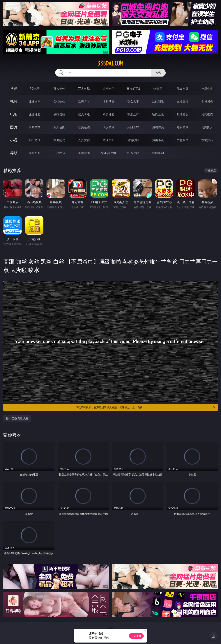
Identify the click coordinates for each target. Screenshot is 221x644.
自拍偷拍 (59, 101)
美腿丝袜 (133, 127)
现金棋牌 (183, 89)
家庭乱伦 (59, 140)
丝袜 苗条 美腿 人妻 (17, 418)
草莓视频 (84, 153)
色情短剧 (158, 153)
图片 (14, 127)
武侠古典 (109, 140)
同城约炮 (35, 153)
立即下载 (136, 636)
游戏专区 (109, 89)
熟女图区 (183, 127)
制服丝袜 (133, 114)
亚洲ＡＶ (35, 101)
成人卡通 (84, 114)
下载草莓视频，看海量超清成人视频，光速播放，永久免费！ (146, 407)
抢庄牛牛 (207, 89)
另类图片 (207, 127)
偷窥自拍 (35, 127)
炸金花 (158, 89)
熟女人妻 (133, 101)
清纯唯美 (158, 127)
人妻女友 (84, 140)
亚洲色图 (59, 127)
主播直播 (183, 101)
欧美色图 (84, 127)
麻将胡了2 (133, 89)
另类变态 (207, 114)
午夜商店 (59, 153)
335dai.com (110, 63)
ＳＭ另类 (207, 101)
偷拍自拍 (59, 114)
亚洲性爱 (35, 114)
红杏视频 (133, 153)
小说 (14, 140)
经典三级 (158, 114)
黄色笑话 (183, 140)
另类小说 (158, 140)
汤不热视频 (109, 153)
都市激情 (35, 140)
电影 (14, 114)
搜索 (158, 73)
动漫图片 (109, 127)
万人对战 (84, 89)
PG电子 (35, 89)
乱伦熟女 (183, 114)
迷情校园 (133, 140)
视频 (14, 101)
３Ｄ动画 (109, 101)
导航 (14, 153)
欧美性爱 (109, 114)
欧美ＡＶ (84, 101)
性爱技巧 (207, 140)
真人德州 (59, 89)
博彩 (14, 88)
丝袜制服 (158, 101)
